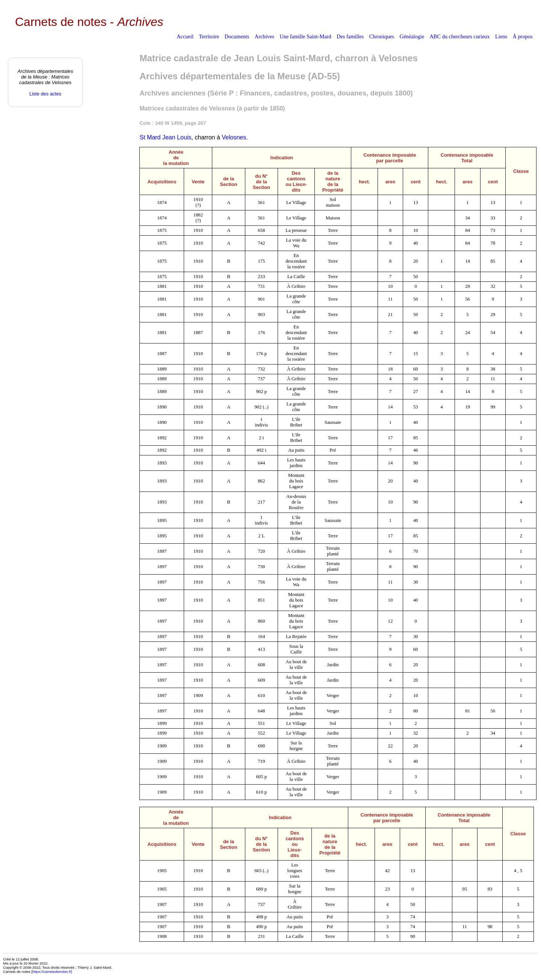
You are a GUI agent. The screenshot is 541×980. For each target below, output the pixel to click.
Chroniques (382, 36)
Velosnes (234, 137)
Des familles (350, 36)
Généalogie (412, 36)
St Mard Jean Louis (165, 137)
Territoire (209, 36)
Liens (501, 36)
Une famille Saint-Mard (305, 36)
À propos (522, 36)
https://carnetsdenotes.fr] (52, 972)
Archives (264, 36)
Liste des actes (45, 94)
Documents (237, 36)
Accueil (185, 36)
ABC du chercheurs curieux (459, 36)
